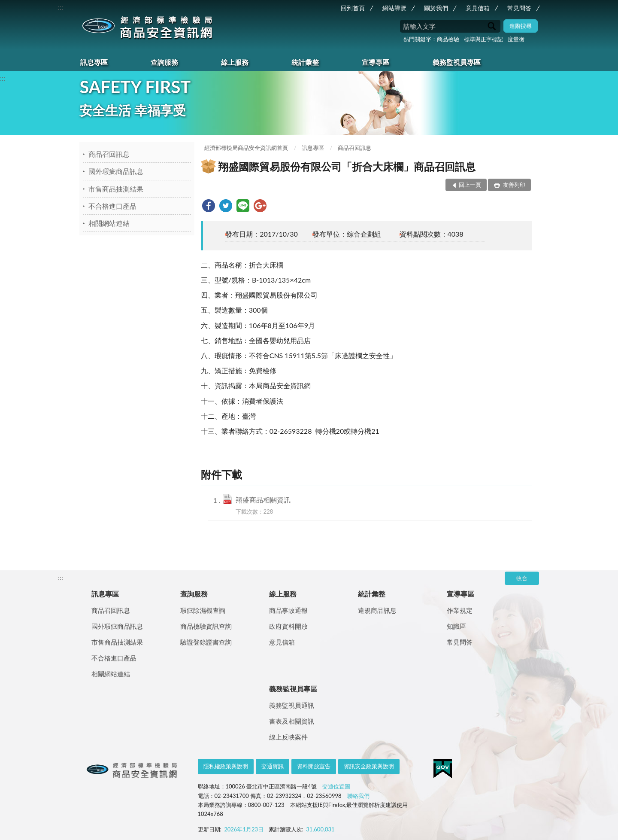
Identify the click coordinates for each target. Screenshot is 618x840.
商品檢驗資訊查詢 (206, 626)
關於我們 (436, 8)
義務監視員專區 (457, 62)
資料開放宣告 (314, 766)
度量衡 (516, 39)
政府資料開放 (288, 626)
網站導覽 (394, 8)
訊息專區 (94, 62)
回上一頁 (470, 185)
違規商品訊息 (377, 610)
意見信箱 (478, 8)
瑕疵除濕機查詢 (203, 610)
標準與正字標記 (483, 39)
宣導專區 (376, 62)
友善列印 (513, 185)
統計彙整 (305, 62)
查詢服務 (164, 62)
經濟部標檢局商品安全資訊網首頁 (246, 148)
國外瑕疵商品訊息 (116, 171)
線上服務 (235, 62)
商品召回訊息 (109, 154)
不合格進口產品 (112, 206)
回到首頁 (353, 8)
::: (61, 7)
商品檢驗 (448, 39)
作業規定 (460, 610)
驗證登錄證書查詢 (206, 642)
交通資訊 (273, 766)
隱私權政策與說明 (226, 766)
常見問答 (519, 8)
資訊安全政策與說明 (369, 766)
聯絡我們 (358, 796)
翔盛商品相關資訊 (263, 500)
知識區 (456, 626)
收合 (522, 578)
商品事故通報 (288, 610)
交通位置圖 (336, 786)
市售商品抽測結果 (116, 189)
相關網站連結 (109, 223)
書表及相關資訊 (292, 721)
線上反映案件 (288, 737)
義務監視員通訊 (292, 705)
